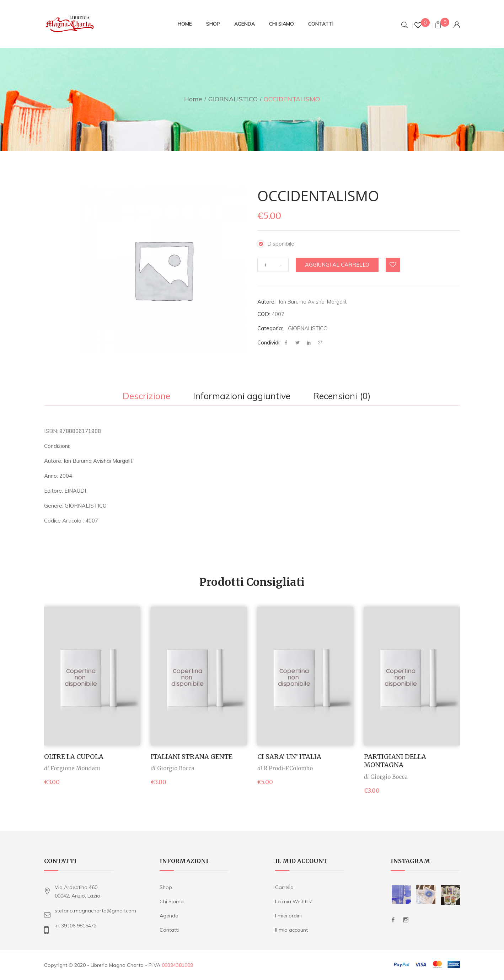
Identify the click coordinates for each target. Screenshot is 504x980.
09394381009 (177, 965)
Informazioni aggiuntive (242, 396)
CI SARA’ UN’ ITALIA (289, 757)
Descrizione (146, 396)
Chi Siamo (172, 901)
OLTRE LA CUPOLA (74, 757)
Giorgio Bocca (176, 768)
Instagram (406, 920)
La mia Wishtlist (294, 901)
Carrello (284, 887)
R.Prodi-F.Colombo (288, 768)
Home (193, 99)
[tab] (146, 397)
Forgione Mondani (75, 768)
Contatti (169, 930)
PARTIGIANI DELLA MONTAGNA (395, 761)
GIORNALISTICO (233, 99)
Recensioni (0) (342, 396)
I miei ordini (288, 916)
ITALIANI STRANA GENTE (192, 757)
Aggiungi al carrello (337, 265)
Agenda (169, 916)
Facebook (393, 920)
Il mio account (291, 930)
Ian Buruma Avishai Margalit (313, 302)
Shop (166, 887)
